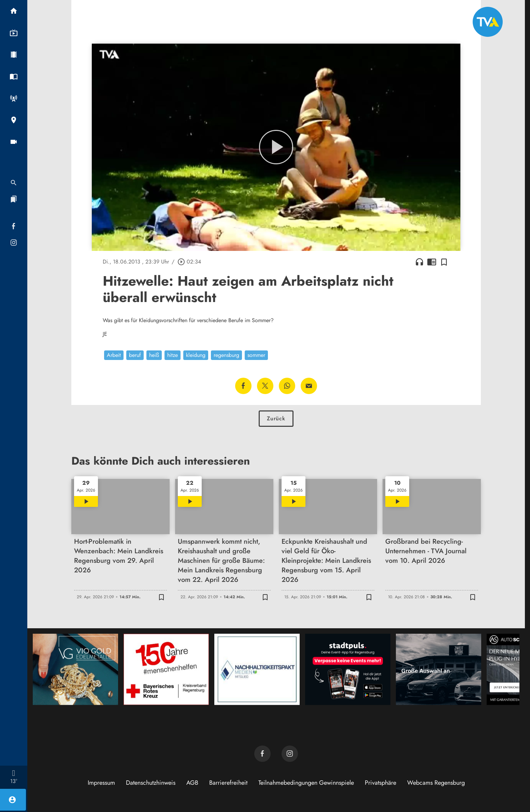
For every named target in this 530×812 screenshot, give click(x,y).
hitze (173, 355)
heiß (154, 355)
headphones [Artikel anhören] (419, 262)
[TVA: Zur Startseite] (488, 22)
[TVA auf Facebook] (262, 754)
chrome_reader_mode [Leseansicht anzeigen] (432, 262)
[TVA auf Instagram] (290, 754)
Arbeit (114, 355)
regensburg (226, 355)
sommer (256, 355)
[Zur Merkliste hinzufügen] (444, 262)
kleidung (196, 355)
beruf (135, 355)
